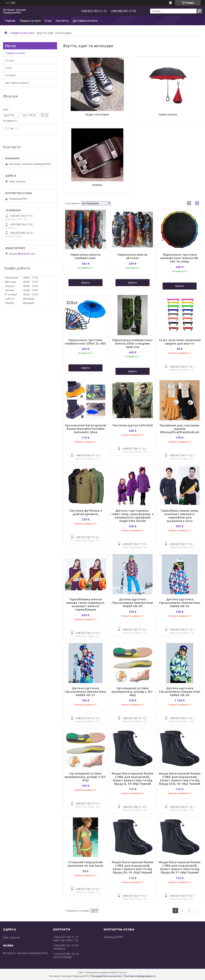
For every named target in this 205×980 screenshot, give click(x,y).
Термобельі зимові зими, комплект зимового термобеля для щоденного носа (180, 516)
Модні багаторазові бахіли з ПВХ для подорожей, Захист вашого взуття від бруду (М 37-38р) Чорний (180, 867)
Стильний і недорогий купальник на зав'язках (85, 864)
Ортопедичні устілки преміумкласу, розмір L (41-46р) (132, 692)
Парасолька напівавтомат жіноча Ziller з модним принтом (132, 343)
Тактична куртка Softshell (132, 425)
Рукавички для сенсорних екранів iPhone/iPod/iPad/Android (180, 429)
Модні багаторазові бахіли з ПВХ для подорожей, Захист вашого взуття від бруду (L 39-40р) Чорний (133, 779)
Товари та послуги (22, 33)
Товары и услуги (30, 21)
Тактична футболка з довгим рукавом (85, 512)
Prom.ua (122, 972)
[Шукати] (199, 11)
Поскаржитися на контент (107, 976)
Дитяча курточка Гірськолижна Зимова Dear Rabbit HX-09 (132, 603)
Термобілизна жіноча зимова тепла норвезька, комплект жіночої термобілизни (85, 604)
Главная (10, 21)
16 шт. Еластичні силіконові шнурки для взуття (180, 342)
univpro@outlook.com (22, 254)
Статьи (10, 60)
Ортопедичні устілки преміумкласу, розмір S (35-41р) (85, 777)
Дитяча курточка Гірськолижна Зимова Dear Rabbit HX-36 (180, 603)
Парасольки (168, 115)
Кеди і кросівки (97, 115)
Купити (85, 283)
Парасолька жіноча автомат (132, 256)
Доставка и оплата (85, 21)
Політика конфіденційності (140, 976)
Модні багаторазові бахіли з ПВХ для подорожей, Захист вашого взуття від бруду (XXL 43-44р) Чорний (180, 779)
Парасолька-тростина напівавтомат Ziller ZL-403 (85, 342)
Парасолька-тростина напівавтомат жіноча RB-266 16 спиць (180, 258)
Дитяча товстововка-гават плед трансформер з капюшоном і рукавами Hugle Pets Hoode (133, 516)
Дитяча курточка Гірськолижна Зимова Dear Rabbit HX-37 (85, 692)
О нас (48, 21)
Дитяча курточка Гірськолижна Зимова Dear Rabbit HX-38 (180, 692)
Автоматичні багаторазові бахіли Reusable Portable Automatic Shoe (85, 429)
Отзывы (10, 75)
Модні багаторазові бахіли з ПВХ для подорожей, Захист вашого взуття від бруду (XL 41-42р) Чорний (133, 867)
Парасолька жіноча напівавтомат (85, 256)
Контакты (62, 21)
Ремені (97, 185)
